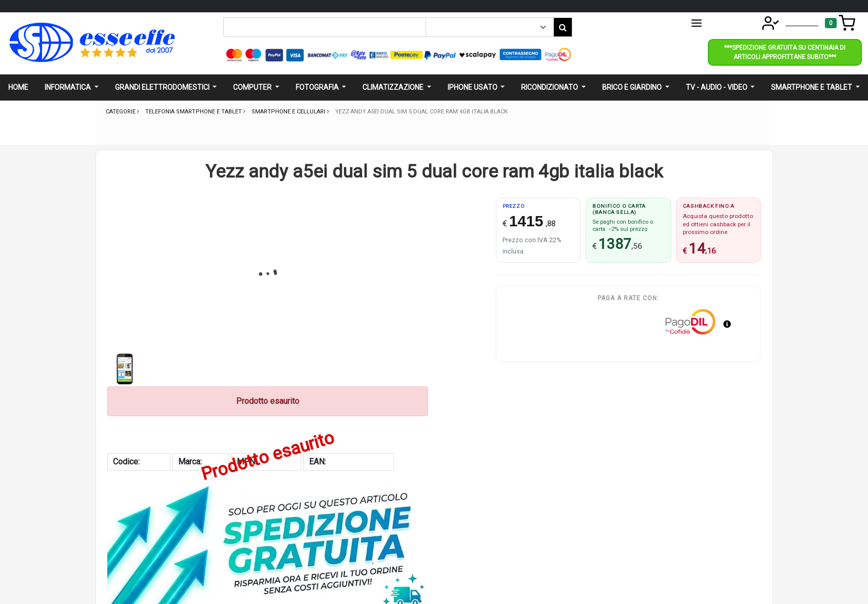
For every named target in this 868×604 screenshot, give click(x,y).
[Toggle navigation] (840, 23)
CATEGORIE (719, 23)
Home (18, 87)
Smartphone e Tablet (812, 87)
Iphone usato (473, 87)
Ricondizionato (550, 87)
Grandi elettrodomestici (163, 87)
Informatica (69, 87)
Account (787, 22)
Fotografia (318, 87)
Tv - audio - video (717, 87)
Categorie (121, 112)
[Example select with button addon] (490, 27)
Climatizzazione (394, 87)
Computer (253, 87)
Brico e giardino (633, 87)
